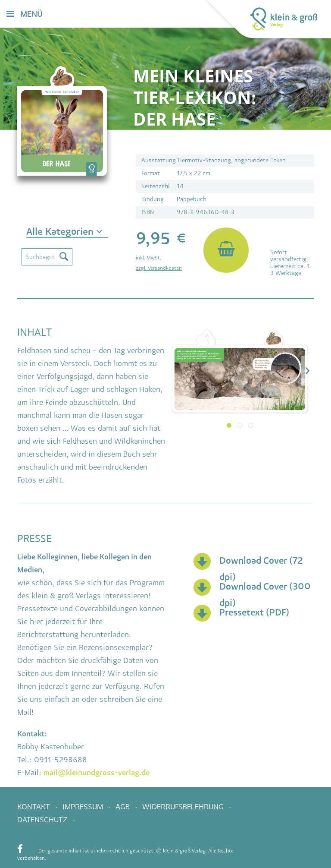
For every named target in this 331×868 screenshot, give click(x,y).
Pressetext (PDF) (254, 612)
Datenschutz (44, 820)
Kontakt (35, 807)
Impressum (84, 807)
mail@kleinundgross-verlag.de (97, 773)
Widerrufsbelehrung (184, 807)
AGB (124, 807)
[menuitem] (185, 14)
